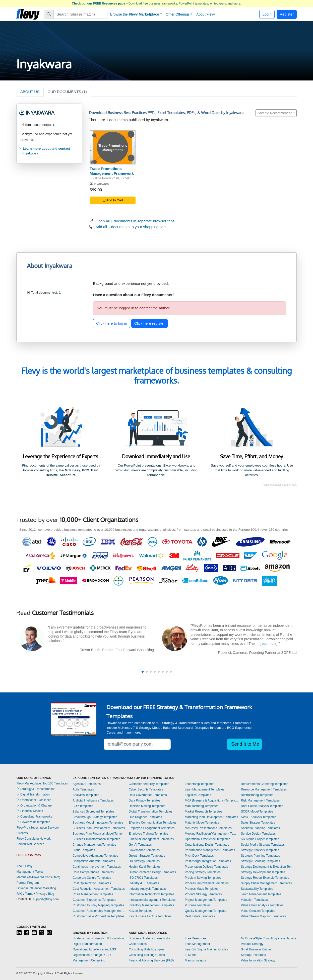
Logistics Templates (198, 795)
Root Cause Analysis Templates (262, 806)
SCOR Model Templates (257, 812)
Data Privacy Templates (145, 800)
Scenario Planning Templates (260, 828)
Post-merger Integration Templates (208, 861)
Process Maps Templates (202, 889)
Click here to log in (112, 323)
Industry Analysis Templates (147, 889)
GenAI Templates (140, 845)
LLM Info (191, 955)
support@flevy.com (46, 899)
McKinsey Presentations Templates (208, 828)
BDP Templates (83, 806)
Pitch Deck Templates (199, 856)
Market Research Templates (203, 812)
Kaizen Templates (141, 911)
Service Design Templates (258, 834)
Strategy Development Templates (263, 872)
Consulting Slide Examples (147, 949)
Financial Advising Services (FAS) (151, 960)
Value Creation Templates (258, 911)
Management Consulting (89, 960)
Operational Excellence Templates (207, 839)
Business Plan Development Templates (99, 828)
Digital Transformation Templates (151, 812)
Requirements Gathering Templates (265, 784)
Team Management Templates (261, 894)
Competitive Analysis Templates (94, 861)
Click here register (149, 323)
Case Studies (138, 944)
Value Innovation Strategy (258, 960)
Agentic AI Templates (87, 784)
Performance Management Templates (210, 850)
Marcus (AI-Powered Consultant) (38, 877)
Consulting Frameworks (34, 817)
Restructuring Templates (257, 795)
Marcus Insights (195, 960)
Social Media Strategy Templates (263, 845)
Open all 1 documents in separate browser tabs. (136, 221)
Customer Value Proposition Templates (98, 916)
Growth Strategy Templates (147, 856)
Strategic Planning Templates (260, 856)
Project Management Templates (206, 900)
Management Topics (30, 872)
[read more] (269, 644)
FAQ (20, 894)
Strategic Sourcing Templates (261, 861)
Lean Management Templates (205, 789)
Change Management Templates (94, 845)
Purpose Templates (198, 905)
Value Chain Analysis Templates (262, 905)
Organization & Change (34, 806)
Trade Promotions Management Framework (112, 171)
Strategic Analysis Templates (260, 850)
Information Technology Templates (152, 894)
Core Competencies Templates (93, 872)
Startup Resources (253, 955)
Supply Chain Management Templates (266, 883)
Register (287, 14)
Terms (29, 894)
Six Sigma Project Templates (260, 839)
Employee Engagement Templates (152, 828)
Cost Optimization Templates (92, 883)
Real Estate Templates (200, 916)
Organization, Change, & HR (92, 955)
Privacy (41, 894)
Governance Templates (144, 850)
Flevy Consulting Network (34, 839)
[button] (143, 672)
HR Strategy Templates (144, 861)
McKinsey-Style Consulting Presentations (268, 938)
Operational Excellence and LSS (94, 949)
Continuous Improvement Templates (97, 867)
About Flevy (206, 14)
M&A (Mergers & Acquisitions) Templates (212, 800)
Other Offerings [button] (178, 14)
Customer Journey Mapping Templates (98, 905)
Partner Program (28, 883)
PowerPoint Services (30, 844)
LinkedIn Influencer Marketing (36, 888)
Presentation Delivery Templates (206, 867)
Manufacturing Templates (202, 806)
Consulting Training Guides (147, 955)
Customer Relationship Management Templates (99, 911)
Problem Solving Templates (203, 878)
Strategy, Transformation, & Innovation (98, 938)
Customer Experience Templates (94, 900)
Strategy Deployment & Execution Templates (269, 867)
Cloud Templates (84, 850)
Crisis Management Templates (93, 894)
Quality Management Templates (206, 911)
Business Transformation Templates (96, 839)
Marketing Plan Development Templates (211, 817)
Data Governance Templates (148, 795)
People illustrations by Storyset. (279, 485)
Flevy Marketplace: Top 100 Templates (42, 783)
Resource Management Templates (264, 789)
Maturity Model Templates (202, 823)
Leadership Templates (199, 784)
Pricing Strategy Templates (203, 872)
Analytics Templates (86, 795)
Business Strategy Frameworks (150, 938)
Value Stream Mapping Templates (263, 916)
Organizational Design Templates (207, 845)
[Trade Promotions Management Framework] (113, 147)
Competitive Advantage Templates (95, 856)
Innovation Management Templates (152, 900)
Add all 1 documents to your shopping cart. (131, 227)
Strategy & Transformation (36, 789)
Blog (51, 894)
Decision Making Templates (147, 806)
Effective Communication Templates (153, 823)
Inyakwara (101, 184)
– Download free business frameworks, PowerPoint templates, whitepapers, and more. (156, 4)
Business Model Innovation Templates (98, 823)
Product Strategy (252, 944)
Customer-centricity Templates (149, 784)
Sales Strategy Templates (258, 823)
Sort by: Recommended (275, 113)
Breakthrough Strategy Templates (95, 817)
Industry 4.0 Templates (144, 883)
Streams (22, 833)
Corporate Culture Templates (92, 878)
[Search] (80, 14)
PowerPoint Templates (34, 822)
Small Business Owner (256, 949)
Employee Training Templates (148, 834)
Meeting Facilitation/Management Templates (212, 834)
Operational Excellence (34, 800)
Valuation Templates (254, 900)
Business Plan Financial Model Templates (99, 834)
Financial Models (30, 811)
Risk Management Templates (260, 800)
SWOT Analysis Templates (259, 817)
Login (267, 14)
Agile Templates (83, 789)
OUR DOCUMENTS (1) (67, 92)
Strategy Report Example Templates (265, 878)
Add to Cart (113, 200)
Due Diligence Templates (145, 817)
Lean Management (197, 944)
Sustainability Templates (257, 889)
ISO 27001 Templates (143, 878)
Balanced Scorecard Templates (93, 812)
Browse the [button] (135, 14)
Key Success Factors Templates (150, 916)
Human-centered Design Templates (152, 872)
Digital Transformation (33, 794)
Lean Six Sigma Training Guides (206, 949)
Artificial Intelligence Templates (93, 800)
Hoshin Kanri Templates (145, 867)
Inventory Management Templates (151, 905)
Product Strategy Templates (203, 894)
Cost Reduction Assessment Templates (99, 889)
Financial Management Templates (151, 839)
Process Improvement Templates (207, 883)
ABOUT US (30, 92)
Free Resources (195, 938)
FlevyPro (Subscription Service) (38, 828)
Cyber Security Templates (146, 789)
